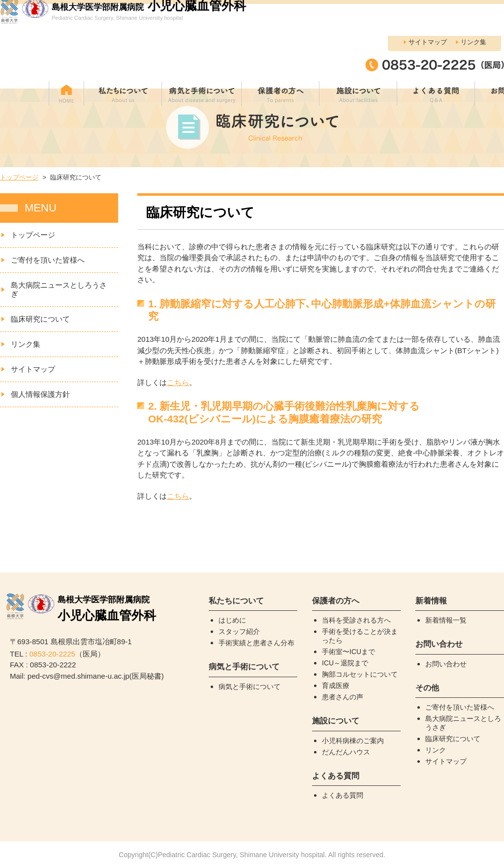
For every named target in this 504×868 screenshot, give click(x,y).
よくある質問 (343, 795)
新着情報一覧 (446, 620)
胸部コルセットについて (360, 674)
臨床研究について (40, 319)
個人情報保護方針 (40, 394)
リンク (436, 750)
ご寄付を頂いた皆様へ (48, 260)
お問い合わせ (446, 664)
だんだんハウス (346, 752)
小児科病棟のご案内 (353, 741)
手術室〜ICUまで (348, 652)
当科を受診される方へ (356, 620)
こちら (178, 382)
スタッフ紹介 (239, 631)
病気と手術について (250, 687)
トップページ (19, 177)
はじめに (232, 620)
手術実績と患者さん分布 (256, 643)
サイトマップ (428, 10)
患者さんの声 (343, 697)
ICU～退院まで (345, 663)
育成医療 (336, 686)
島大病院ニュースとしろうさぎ (59, 289)
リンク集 (473, 10)
